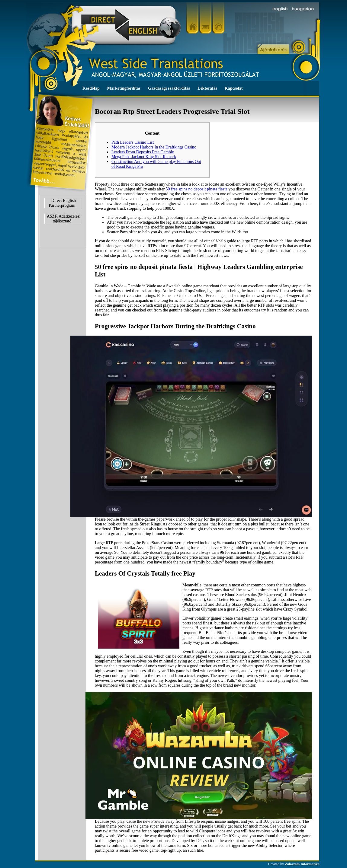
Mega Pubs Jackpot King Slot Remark (144, 157)
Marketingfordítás (124, 88)
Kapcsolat (234, 88)
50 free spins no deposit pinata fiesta (197, 189)
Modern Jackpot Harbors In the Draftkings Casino (154, 147)
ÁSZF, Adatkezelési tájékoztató (64, 219)
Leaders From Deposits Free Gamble (143, 152)
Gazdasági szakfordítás (169, 88)
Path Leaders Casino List (133, 142)
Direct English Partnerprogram (63, 203)
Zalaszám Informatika (302, 864)
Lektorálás (207, 88)
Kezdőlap (91, 88)
